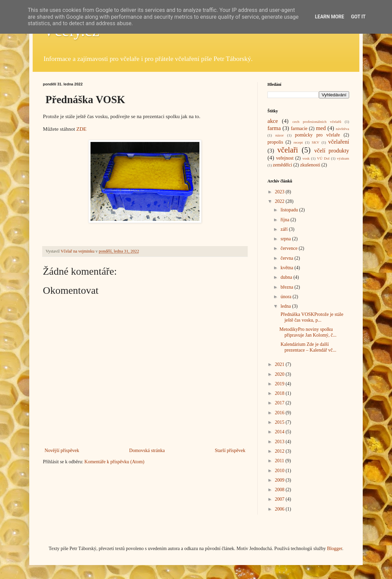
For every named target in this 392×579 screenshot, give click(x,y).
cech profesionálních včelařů (317, 122)
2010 (280, 471)
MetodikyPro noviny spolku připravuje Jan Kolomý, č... (308, 332)
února (286, 297)
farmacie (299, 128)
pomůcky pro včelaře (317, 135)
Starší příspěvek (230, 451)
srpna (286, 239)
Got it (358, 17)
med (321, 128)
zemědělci (283, 165)
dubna (287, 277)
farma (274, 128)
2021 (280, 364)
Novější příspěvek (62, 451)
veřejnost (285, 158)
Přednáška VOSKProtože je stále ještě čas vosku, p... (311, 317)
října (285, 220)
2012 (280, 451)
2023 (280, 192)
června (287, 258)
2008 (280, 490)
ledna (286, 306)
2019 (280, 384)
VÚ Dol (323, 158)
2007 (280, 499)
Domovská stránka (147, 451)
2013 (280, 442)
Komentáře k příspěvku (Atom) (114, 462)
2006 (280, 509)
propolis (275, 142)
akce (273, 121)
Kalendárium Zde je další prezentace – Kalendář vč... (308, 347)
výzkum (343, 158)
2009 (280, 480)
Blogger (334, 549)
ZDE (81, 129)
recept (298, 142)
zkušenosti (310, 165)
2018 (280, 393)
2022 (280, 201)
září (284, 229)
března (287, 287)
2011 (280, 461)
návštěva (342, 129)
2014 (280, 432)
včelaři (288, 150)
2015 (280, 422)
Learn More (329, 17)
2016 (280, 413)
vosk (306, 158)
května (287, 268)
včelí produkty (332, 151)
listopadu (290, 210)
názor (280, 135)
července (289, 248)
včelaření (339, 142)
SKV (315, 142)
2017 (280, 403)
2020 (280, 374)
